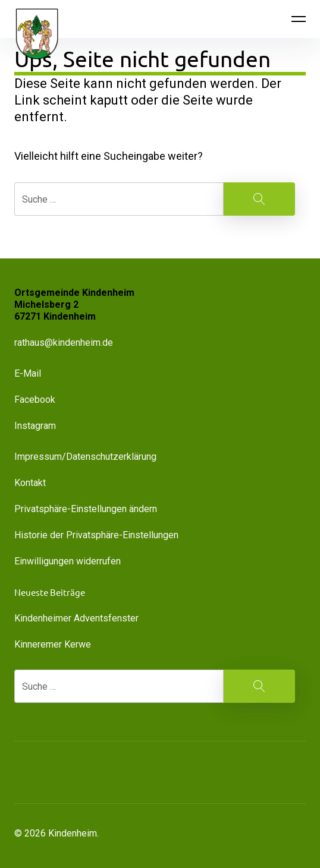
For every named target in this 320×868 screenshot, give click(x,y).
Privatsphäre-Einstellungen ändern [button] (86, 509)
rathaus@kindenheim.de (65, 343)
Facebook (35, 400)
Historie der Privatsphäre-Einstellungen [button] (96, 535)
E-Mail (28, 373)
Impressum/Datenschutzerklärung (85, 457)
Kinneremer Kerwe (53, 644)
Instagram (35, 426)
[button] (83, 772)
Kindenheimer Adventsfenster (76, 618)
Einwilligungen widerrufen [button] (68, 561)
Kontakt (30, 483)
